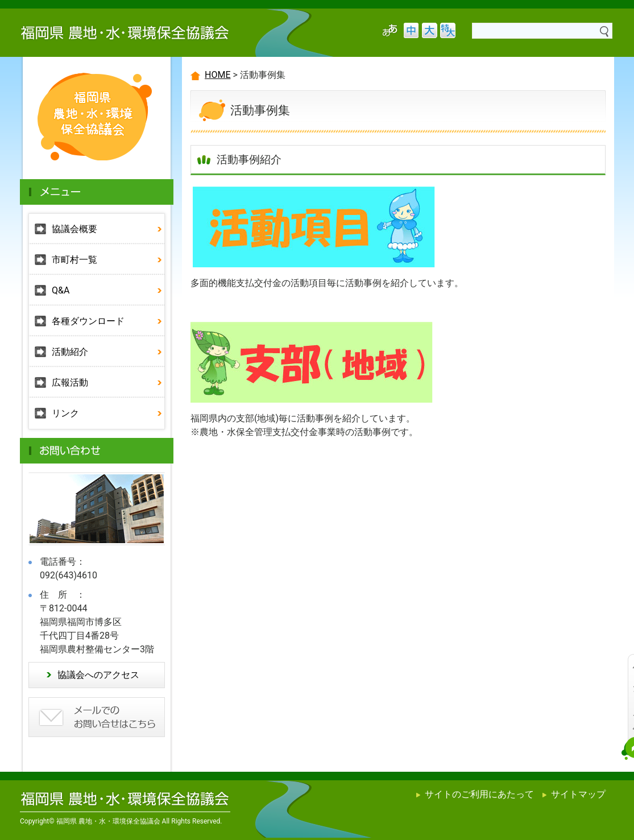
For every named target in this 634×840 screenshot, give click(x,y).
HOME (217, 75)
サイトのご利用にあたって (479, 794)
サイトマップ (578, 794)
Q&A (61, 290)
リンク (65, 413)
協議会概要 (74, 229)
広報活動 (70, 382)
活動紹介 (70, 352)
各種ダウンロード (88, 321)
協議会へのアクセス (98, 675)
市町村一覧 (74, 260)
